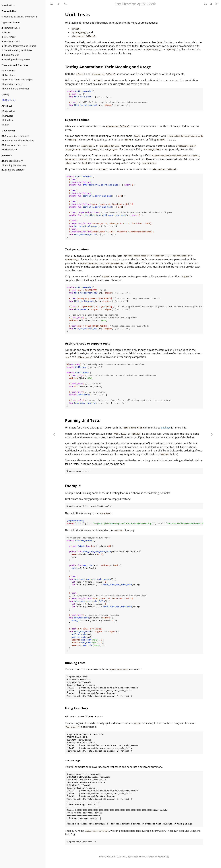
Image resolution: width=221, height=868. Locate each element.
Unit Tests (9, 100)
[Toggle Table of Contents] (52, 4)
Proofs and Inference (14, 145)
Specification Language (15, 136)
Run (5, 125)
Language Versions (13, 170)
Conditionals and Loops (15, 89)
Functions (8, 75)
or (84, 716)
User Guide (9, 149)
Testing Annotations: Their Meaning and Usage (108, 67)
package (166, 428)
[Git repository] (211, 4)
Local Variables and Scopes (17, 80)
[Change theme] (59, 4)
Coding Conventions (14, 165)
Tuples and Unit (11, 41)
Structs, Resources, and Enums (19, 46)
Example (73, 486)
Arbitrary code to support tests (87, 343)
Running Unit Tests (82, 420)
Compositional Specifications (18, 140)
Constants (9, 71)
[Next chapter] (212, 434)
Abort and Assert (12, 84)
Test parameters (77, 249)
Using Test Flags (76, 708)
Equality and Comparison (16, 59)
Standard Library (12, 161)
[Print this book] (206, 4)
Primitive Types (11, 28)
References (9, 37)
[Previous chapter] (54, 434)
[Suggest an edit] (216, 4)
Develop (8, 116)
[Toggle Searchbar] (65, 4)
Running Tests (75, 663)
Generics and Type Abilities (17, 50)
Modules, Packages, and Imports (19, 17)
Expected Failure (77, 120)
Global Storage (10, 55)
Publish (7, 120)
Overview (8, 111)
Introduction (8, 5)
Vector (6, 32)
